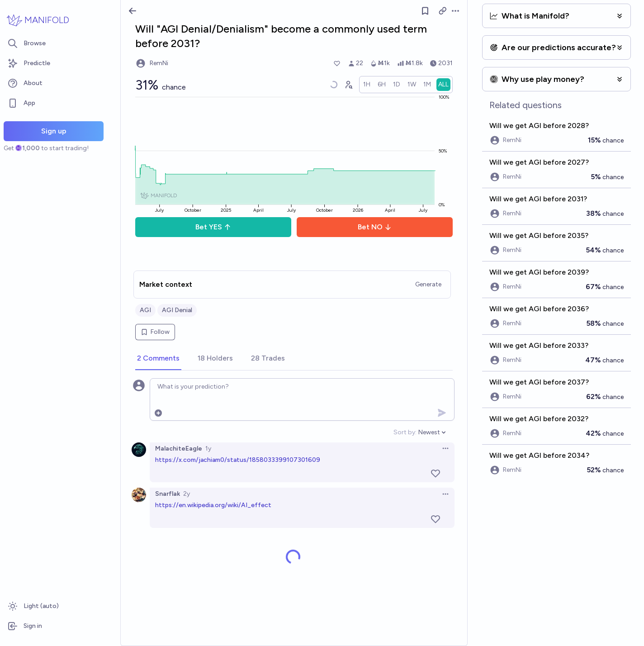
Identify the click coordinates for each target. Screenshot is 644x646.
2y (187, 494)
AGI (145, 310)
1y (208, 449)
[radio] (367, 85)
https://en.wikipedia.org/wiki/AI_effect (213, 505)
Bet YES (213, 227)
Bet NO (375, 227)
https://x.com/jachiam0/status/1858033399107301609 (238, 460)
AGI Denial (177, 310)
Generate (428, 284)
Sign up (54, 131)
